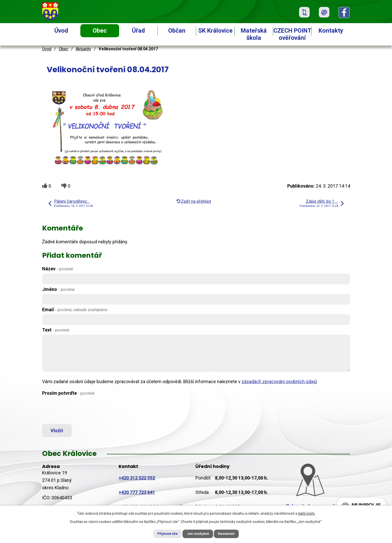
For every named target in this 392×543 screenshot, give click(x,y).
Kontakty (331, 31)
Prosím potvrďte (68, 393)
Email (75, 310)
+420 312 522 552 (137, 479)
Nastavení (230, 533)
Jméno (58, 289)
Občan (177, 31)
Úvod (61, 31)
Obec (100, 31)
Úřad (138, 31)
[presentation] (81, 410)
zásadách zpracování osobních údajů (279, 381)
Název (58, 269)
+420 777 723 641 (137, 494)
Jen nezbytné (198, 533)
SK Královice (215, 31)
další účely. (307, 513)
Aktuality (83, 49)
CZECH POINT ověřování (292, 34)
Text (56, 330)
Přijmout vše (165, 533)
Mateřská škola (254, 34)
